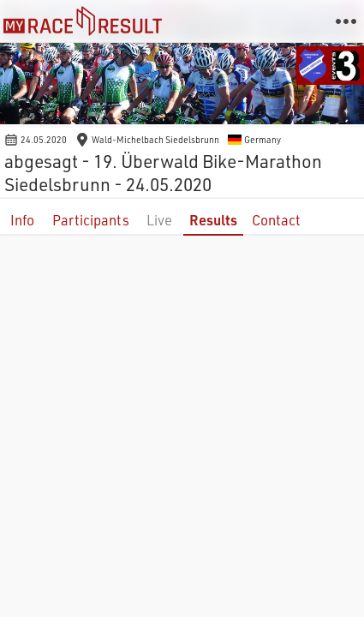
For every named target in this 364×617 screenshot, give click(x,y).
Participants (91, 220)
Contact (276, 220)
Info (22, 220)
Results (213, 220)
